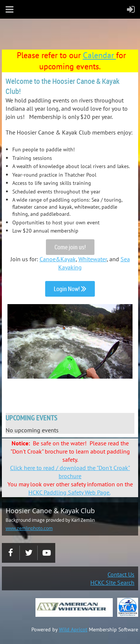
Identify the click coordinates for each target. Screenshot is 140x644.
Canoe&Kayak (58, 259)
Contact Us (121, 574)
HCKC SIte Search (112, 583)
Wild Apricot (73, 629)
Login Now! (70, 289)
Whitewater (93, 259)
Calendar (99, 55)
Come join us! (70, 247)
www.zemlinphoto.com (29, 528)
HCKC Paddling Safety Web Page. (69, 492)
